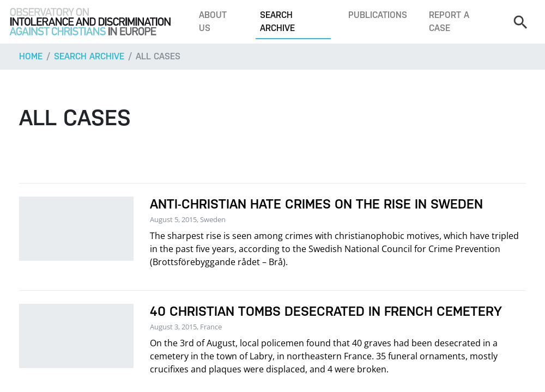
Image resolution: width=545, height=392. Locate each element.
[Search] (520, 22)
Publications (378, 15)
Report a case (449, 22)
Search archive (277, 22)
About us (213, 22)
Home (31, 56)
